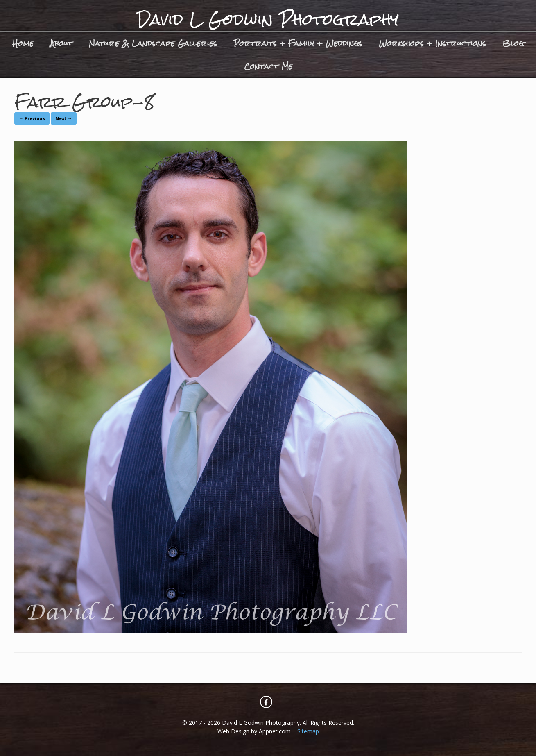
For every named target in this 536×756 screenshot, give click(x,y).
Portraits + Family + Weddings (298, 43)
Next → (64, 118)
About (61, 43)
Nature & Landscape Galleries (153, 43)
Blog (513, 43)
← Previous (32, 118)
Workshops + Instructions (432, 43)
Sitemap (308, 731)
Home (23, 43)
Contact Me (268, 66)
